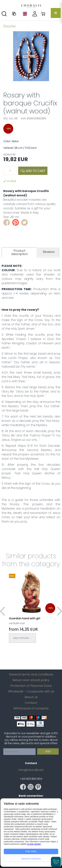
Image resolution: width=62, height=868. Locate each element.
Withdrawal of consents (31, 708)
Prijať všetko (31, 851)
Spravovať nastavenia (31, 859)
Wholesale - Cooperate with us (31, 691)
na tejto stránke (34, 844)
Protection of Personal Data (31, 686)
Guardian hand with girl (25, 618)
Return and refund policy (31, 680)
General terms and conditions (31, 674)
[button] (56, 13)
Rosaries (10, 26)
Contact (31, 703)
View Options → (22, 638)
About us (31, 697)
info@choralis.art (31, 770)
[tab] (19, 252)
